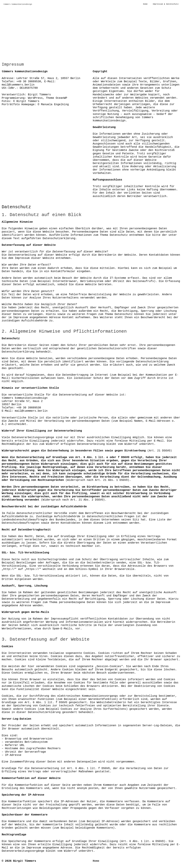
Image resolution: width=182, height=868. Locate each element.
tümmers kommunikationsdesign (18, 4)
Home (96, 861)
